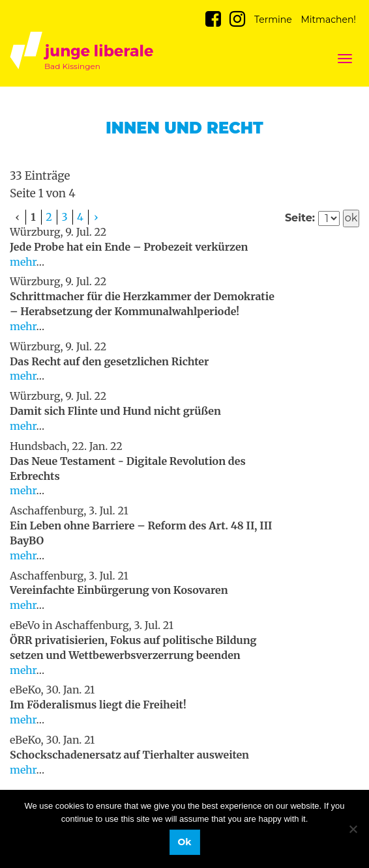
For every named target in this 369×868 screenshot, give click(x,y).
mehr (23, 262)
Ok (185, 842)
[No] (353, 829)
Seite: (300, 218)
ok (351, 218)
